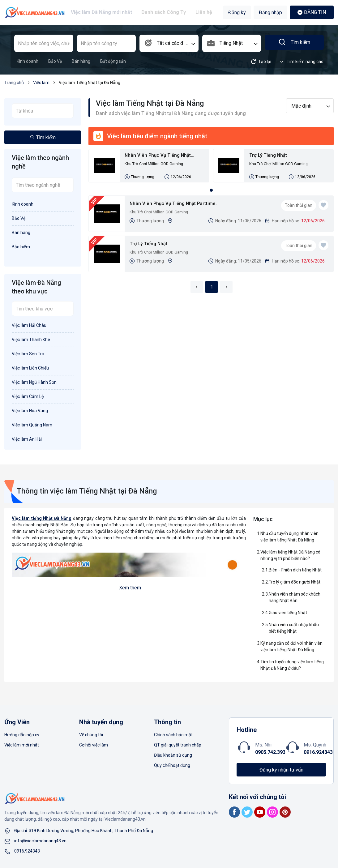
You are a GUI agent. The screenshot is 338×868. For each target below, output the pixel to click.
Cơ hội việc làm (94, 745)
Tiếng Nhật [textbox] (231, 43)
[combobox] (169, 43)
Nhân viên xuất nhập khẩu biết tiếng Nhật (294, 628)
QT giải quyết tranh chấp (178, 745)
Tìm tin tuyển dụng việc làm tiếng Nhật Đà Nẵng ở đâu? (292, 665)
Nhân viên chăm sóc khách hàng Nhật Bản (295, 597)
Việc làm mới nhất (22, 745)
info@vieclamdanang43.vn (40, 841)
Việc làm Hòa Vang (30, 411)
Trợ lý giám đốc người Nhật (295, 582)
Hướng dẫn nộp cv (22, 735)
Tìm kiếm (294, 43)
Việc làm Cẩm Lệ (28, 396)
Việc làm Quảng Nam (32, 425)
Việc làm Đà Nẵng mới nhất (104, 12)
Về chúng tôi (91, 735)
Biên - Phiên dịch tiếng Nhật (295, 570)
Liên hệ (202, 12)
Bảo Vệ (55, 61)
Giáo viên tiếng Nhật (288, 613)
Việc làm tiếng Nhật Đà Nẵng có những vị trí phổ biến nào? (290, 555)
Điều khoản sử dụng (173, 755)
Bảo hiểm (21, 247)
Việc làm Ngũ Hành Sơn (34, 382)
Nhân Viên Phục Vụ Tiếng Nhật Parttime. (163, 156)
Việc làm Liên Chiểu (30, 368)
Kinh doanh (28, 61)
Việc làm (41, 83)
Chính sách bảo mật (173, 735)
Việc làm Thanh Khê (31, 340)
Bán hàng (81, 61)
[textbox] (169, 43)
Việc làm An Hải (27, 439)
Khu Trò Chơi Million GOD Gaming (156, 166)
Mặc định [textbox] (301, 106)
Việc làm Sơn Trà (28, 354)
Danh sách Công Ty (164, 12)
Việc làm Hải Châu (29, 325)
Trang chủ (14, 83)
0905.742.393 (270, 752)
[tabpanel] (211, 170)
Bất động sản (113, 61)
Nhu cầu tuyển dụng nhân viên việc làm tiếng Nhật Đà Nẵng (289, 537)
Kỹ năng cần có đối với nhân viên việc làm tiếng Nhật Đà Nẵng (291, 646)
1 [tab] (211, 194)
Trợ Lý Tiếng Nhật (272, 156)
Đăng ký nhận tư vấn (281, 770)
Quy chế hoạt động (172, 765)
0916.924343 (318, 752)
